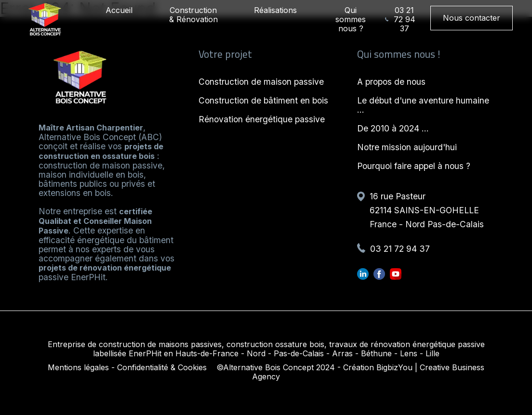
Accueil (119, 10)
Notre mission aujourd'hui (407, 147)
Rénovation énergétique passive (262, 119)
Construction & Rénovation (193, 15)
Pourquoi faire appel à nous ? (414, 166)
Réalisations (275, 10)
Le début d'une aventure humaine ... (423, 105)
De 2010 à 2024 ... (393, 128)
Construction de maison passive (261, 82)
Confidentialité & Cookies (162, 367)
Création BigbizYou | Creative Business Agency (368, 372)
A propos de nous (391, 82)
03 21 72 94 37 (400, 19)
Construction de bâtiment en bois (263, 100)
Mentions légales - (81, 367)
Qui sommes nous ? (351, 19)
